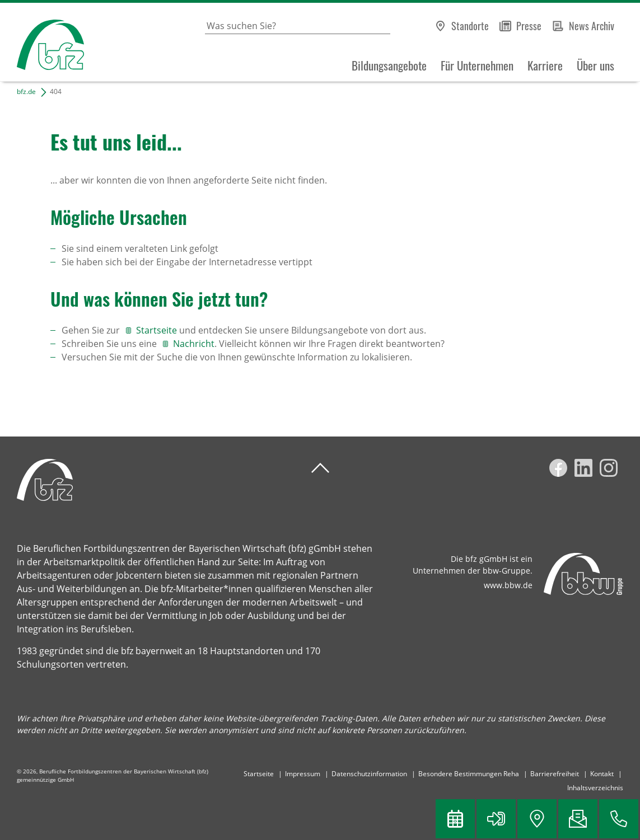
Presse (529, 26)
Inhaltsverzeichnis (595, 788)
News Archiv (592, 26)
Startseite (158, 330)
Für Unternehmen (477, 65)
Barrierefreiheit (555, 774)
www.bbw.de (508, 585)
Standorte (470, 26)
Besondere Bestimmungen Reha (469, 774)
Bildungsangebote (389, 65)
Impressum (303, 774)
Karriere (545, 65)
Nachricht (194, 344)
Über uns (595, 65)
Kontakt (602, 774)
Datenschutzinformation (369, 774)
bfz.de (26, 91)
